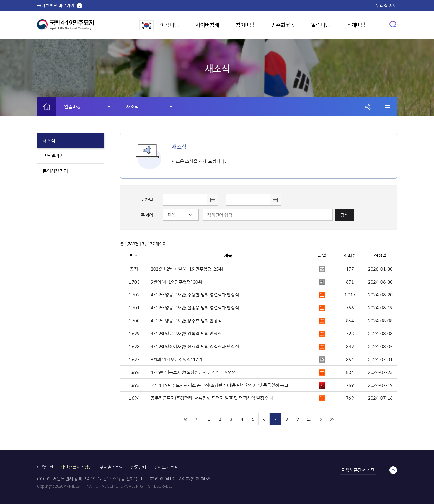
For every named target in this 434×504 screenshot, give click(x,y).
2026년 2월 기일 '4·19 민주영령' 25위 (187, 269)
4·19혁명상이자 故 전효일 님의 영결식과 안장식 (195, 346)
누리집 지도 (386, 5)
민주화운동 (283, 25)
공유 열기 (368, 107)
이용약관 (45, 467)
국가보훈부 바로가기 (56, 5)
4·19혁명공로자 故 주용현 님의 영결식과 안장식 (195, 294)
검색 (345, 215)
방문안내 (139, 467)
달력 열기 (213, 200)
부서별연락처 (112, 467)
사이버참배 (207, 25)
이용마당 (169, 25)
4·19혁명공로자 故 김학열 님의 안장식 (186, 333)
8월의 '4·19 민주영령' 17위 (176, 359)
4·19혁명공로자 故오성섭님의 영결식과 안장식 (194, 372)
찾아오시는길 (166, 467)
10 (309, 419)
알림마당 (321, 25)
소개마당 (356, 25)
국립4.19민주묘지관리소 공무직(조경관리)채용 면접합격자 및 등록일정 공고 (219, 385)
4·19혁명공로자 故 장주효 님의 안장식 (186, 321)
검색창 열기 (393, 24)
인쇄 (387, 107)
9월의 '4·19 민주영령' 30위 (176, 282)
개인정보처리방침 (76, 467)
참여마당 (245, 25)
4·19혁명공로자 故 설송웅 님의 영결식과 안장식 (195, 307)
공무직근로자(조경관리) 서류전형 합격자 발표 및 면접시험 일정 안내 (212, 398)
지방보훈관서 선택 (358, 470)
